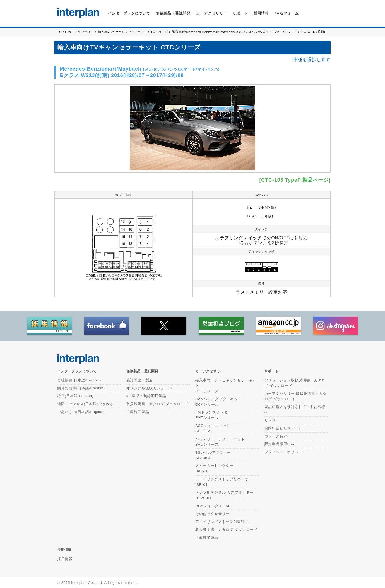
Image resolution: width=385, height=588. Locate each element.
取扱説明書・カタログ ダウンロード (157, 404)
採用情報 (261, 13)
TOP (61, 32)
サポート (240, 13)
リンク (270, 420)
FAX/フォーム (287, 13)
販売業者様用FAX (280, 444)
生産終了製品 (138, 412)
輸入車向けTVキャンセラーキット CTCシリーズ (133, 32)
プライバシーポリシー (284, 452)
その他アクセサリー (212, 514)
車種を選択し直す (312, 60)
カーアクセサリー (81, 32)
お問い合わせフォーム (284, 428)
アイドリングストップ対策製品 (222, 522)
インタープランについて (129, 13)
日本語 (80, 380)
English (93, 380)
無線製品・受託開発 (173, 13)
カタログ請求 (276, 436)
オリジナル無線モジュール (149, 388)
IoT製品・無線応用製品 (146, 396)
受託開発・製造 (140, 380)
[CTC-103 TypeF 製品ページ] (295, 180)
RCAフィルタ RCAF (213, 506)
